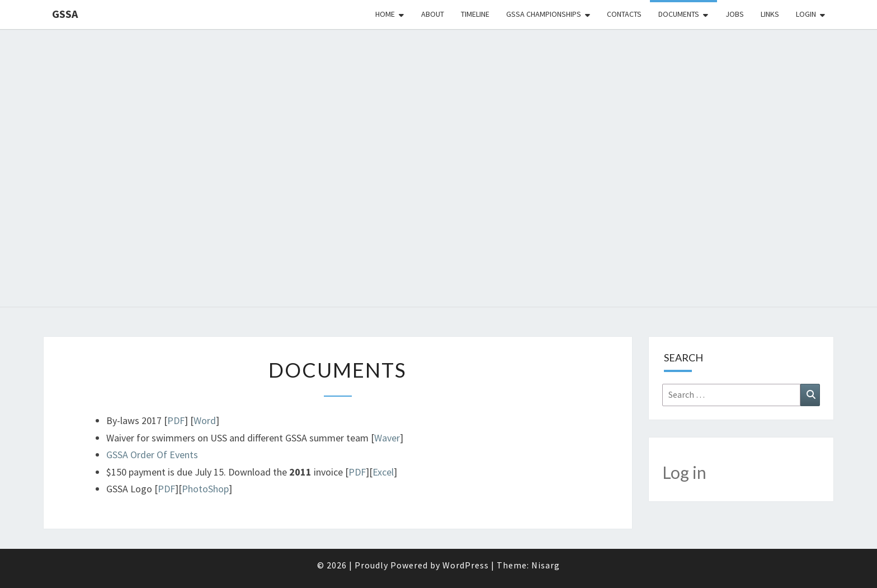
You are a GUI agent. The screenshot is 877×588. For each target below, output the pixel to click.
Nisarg (546, 565)
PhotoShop (205, 489)
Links (770, 14)
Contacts (624, 14)
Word (205, 420)
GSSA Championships (544, 14)
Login (806, 14)
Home (385, 14)
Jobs (735, 14)
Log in (684, 472)
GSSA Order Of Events (152, 455)
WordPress (466, 565)
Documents (679, 14)
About (433, 14)
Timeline (475, 14)
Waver (387, 438)
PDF (176, 420)
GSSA (65, 14)
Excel (383, 472)
